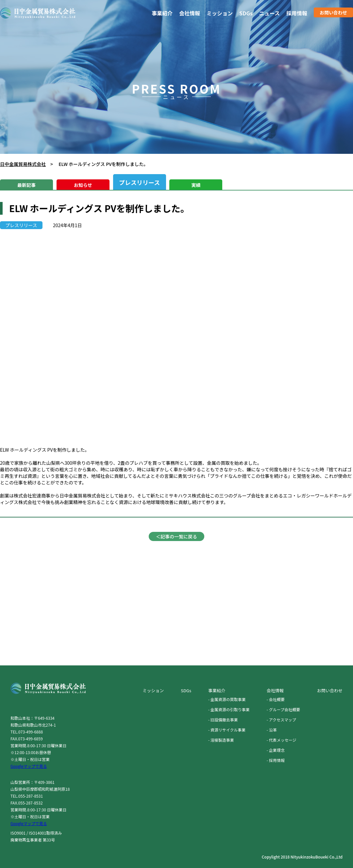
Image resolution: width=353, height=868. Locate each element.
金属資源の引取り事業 (230, 709)
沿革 (273, 730)
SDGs (246, 13)
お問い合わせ (333, 12)
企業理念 (277, 750)
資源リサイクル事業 (228, 730)
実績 (196, 185)
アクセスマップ (283, 720)
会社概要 (277, 699)
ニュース (269, 13)
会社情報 (190, 13)
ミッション (220, 13)
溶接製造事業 (222, 740)
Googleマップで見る (29, 766)
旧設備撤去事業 (224, 720)
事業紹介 (162, 13)
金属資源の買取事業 (228, 699)
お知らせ (83, 185)
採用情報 (297, 13)
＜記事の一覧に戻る (176, 536)
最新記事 (26, 185)
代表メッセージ (283, 740)
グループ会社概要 (285, 709)
